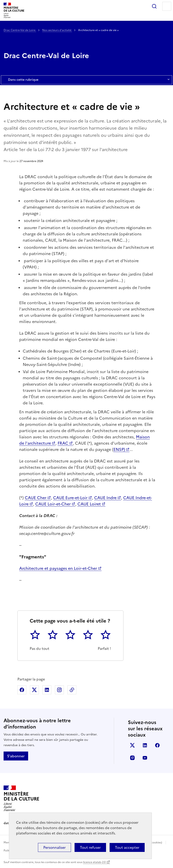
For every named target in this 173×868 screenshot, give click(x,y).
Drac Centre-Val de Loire (20, 30)
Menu (167, 6)
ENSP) (119, 449)
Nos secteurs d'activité (57, 30)
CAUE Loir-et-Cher (53, 504)
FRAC (63, 443)
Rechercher (154, 6)
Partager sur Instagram (59, 690)
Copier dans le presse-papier (72, 690)
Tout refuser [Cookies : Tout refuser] (90, 847)
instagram (132, 758)
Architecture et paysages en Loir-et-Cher (58, 568)
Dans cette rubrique (86, 80)
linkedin (145, 745)
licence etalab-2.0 (94, 862)
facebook (157, 745)
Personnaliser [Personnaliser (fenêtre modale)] (54, 847)
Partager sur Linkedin (47, 690)
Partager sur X (34, 690)
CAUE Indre (105, 498)
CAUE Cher (36, 498)
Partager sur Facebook (22, 690)
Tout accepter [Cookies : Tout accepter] (127, 847)
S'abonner (16, 756)
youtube (145, 758)
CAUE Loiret (89, 504)
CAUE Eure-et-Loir (70, 498)
